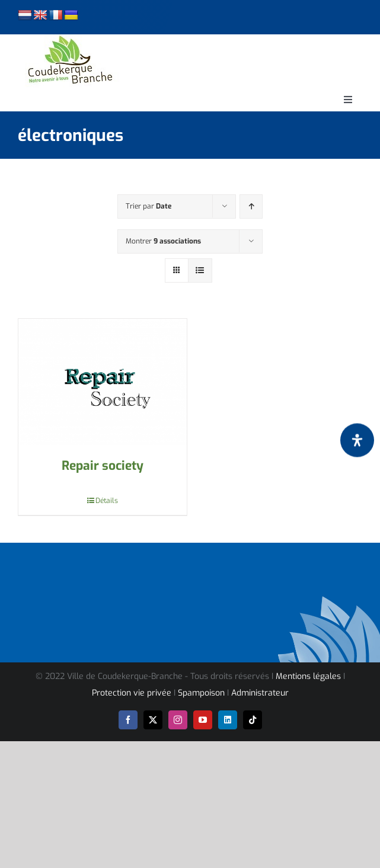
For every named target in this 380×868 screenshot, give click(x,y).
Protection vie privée (132, 693)
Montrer (163, 241)
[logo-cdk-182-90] (69, 39)
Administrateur (260, 693)
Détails (107, 501)
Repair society (103, 466)
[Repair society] (103, 382)
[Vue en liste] (200, 270)
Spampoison (201, 693)
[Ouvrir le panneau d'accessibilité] (357, 440)
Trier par (149, 206)
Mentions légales (308, 676)
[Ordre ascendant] (251, 206)
